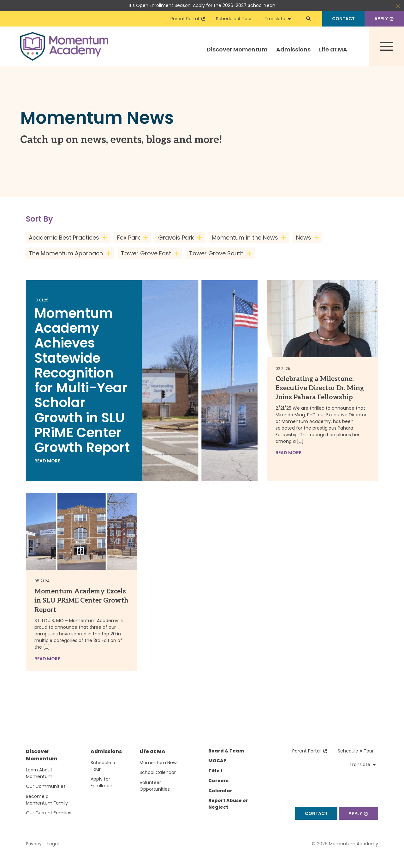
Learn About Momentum (39, 773)
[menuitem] (237, 55)
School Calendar (158, 772)
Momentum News (159, 763)
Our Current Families (49, 813)
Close (398, 6)
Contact (343, 19)
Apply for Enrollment (102, 782)
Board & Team (226, 751)
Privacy (34, 844)
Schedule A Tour (234, 19)
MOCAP (217, 761)
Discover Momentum (237, 49)
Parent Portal (188, 19)
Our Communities (46, 786)
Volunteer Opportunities (155, 786)
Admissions (293, 49)
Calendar (220, 791)
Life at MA (333, 49)
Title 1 (215, 771)
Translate (278, 19)
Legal (53, 844)
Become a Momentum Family (47, 800)
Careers (218, 781)
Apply (385, 19)
